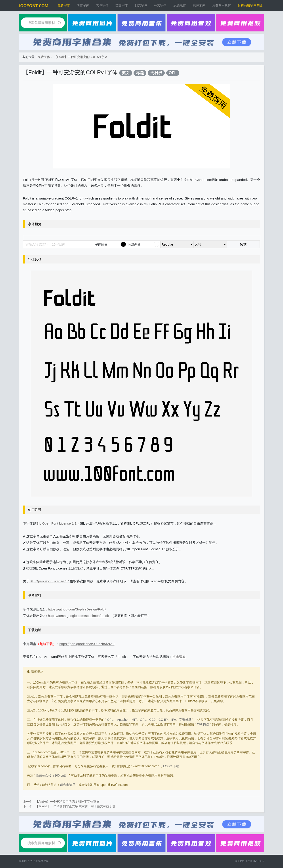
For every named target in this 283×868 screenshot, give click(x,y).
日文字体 (141, 5)
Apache (122, 720)
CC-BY (163, 720)
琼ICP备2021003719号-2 (250, 861)
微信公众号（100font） (52, 775)
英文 (126, 73)
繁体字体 (102, 5)
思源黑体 (180, 5)
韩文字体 (160, 5)
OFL (173, 73)
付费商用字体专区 (250, 5)
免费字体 (64, 5)
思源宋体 (199, 5)
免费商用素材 (222, 5)
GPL (143, 720)
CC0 (152, 720)
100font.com (41, 861)
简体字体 (83, 5)
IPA (174, 720)
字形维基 (185, 720)
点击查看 (179, 657)
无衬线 (156, 73)
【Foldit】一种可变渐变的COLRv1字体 (81, 57)
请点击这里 (68, 785)
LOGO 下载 (171, 766)
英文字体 (122, 5)
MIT (134, 720)
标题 (140, 73)
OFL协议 (203, 724)
